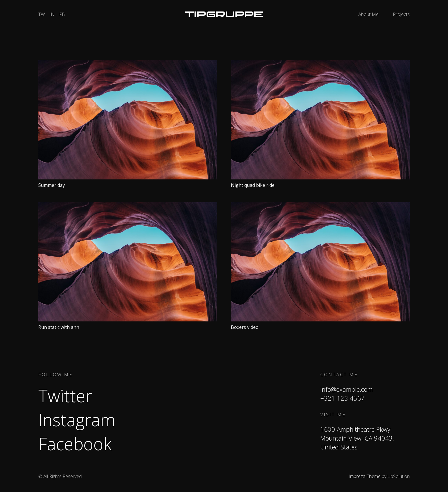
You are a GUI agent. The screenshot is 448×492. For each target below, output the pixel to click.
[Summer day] (128, 63)
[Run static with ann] (128, 206)
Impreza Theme (365, 476)
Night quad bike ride (253, 185)
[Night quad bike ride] (320, 63)
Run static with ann (59, 327)
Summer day (52, 185)
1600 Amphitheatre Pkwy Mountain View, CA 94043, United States (357, 438)
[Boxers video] (320, 206)
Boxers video (245, 327)
